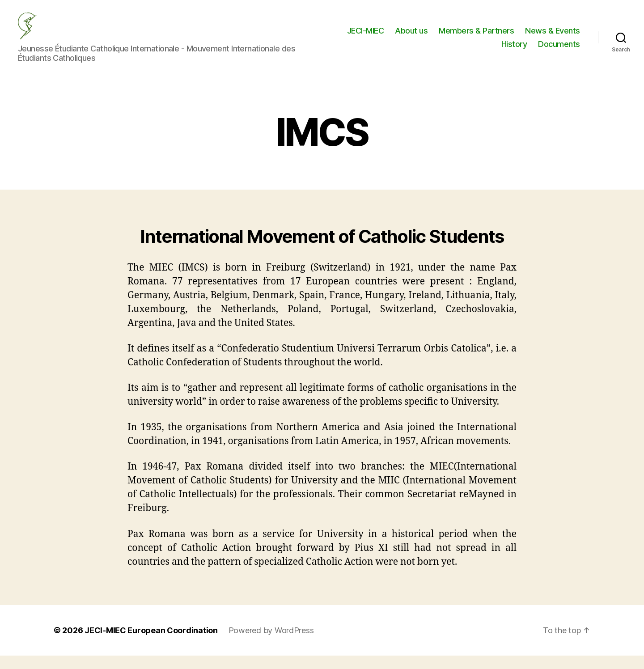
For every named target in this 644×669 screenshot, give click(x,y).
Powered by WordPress (271, 644)
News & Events (553, 37)
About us (411, 37)
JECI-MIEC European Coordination (151, 644)
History (514, 51)
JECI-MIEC (366, 37)
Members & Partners (476, 37)
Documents (559, 51)
